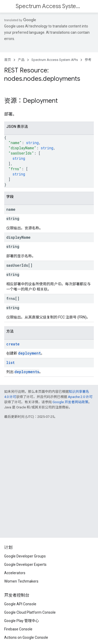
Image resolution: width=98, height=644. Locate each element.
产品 (21, 60)
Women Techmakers (21, 581)
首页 (8, 60)
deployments (27, 372)
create (13, 344)
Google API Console (20, 604)
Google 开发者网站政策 (70, 402)
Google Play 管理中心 (22, 621)
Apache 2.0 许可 (80, 397)
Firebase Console (18, 629)
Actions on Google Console (26, 637)
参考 (88, 60)
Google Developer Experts (25, 565)
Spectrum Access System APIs (48, 6)
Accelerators (15, 573)
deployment (29, 353)
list (10, 363)
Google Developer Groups (25, 556)
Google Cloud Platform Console (30, 612)
